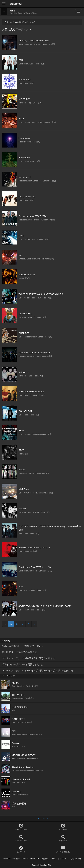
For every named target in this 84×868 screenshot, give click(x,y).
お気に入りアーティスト (27, 22)
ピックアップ (21, 849)
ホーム (9, 22)
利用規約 (16, 859)
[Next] (34, 624)
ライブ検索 (63, 838)
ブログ (53, 859)
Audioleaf (16, 4)
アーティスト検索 (21, 838)
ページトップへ (42, 819)
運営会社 (45, 859)
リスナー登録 (63, 827)
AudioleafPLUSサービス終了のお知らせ (23, 646)
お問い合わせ (76, 859)
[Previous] (5, 624)
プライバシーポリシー (30, 859)
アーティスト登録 (21, 827)
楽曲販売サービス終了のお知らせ (19, 652)
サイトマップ (63, 859)
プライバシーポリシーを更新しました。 (23, 664)
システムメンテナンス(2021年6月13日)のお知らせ (28, 658)
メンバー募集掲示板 (63, 849)
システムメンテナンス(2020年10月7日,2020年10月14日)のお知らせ (37, 671)
